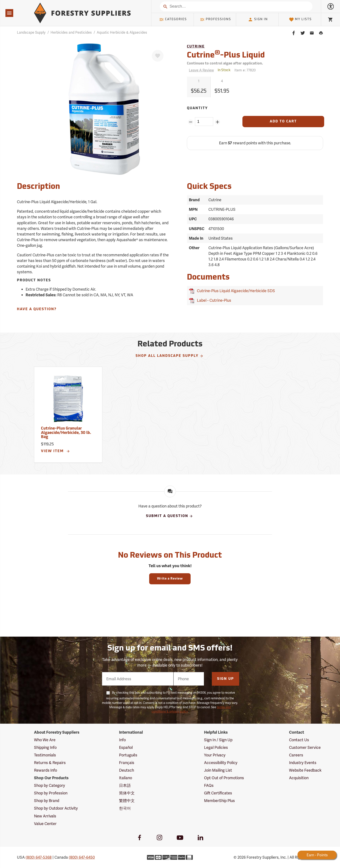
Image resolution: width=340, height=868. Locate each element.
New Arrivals (45, 816)
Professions (216, 20)
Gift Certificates (218, 793)
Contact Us (299, 740)
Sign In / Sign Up (218, 740)
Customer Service (305, 747)
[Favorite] (158, 56)
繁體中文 (127, 801)
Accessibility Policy (221, 763)
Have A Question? (37, 309)
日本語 (125, 785)
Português (128, 755)
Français (127, 763)
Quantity (197, 108)
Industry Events (303, 763)
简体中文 (127, 793)
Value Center (45, 824)
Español (126, 747)
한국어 (125, 808)
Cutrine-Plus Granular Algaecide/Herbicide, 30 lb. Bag (66, 433)
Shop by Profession (51, 793)
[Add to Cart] (283, 122)
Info (122, 740)
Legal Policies (216, 747)
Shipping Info (45, 747)
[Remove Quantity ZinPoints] (190, 122)
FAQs (209, 785)
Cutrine (196, 47)
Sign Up (226, 679)
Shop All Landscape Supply (169, 356)
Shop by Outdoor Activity (56, 808)
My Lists (300, 20)
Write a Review (170, 579)
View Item (56, 451)
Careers (296, 755)
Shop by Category (50, 785)
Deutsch (127, 770)
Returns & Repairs (50, 763)
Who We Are (45, 740)
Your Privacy (215, 755)
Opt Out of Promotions (224, 778)
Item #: (245, 70)
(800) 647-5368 (39, 857)
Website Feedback (305, 770)
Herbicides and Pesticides (71, 32)
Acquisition (299, 778)
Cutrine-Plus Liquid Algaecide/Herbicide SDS (235, 291)
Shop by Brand (47, 801)
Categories (173, 20)
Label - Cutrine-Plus (213, 300)
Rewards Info (46, 770)
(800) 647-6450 (82, 857)
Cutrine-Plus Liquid (226, 55)
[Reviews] (200, 70)
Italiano (126, 778)
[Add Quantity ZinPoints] (218, 122)
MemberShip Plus (219, 801)
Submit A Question (170, 516)
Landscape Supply (31, 32)
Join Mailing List (218, 770)
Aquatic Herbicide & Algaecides (122, 32)
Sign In (258, 20)
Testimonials (45, 755)
